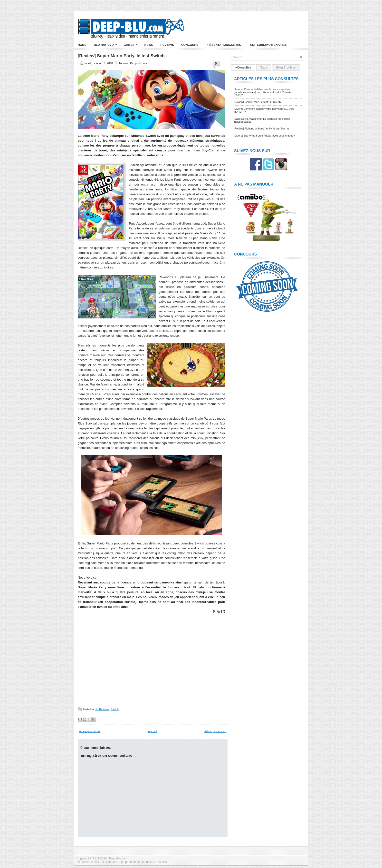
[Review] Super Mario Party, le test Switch (121, 56)
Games (132, 43)
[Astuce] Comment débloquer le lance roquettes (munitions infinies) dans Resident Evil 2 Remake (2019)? (263, 92)
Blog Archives (286, 68)
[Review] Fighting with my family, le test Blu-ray (262, 128)
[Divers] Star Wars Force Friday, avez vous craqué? (264, 136)
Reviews (167, 45)
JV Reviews (102, 709)
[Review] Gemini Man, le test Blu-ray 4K (257, 102)
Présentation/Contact (224, 45)
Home (82, 45)
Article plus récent (90, 731)
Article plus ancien (215, 731)
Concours (190, 45)
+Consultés (243, 68)
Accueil (152, 731)
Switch (115, 709)
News (149, 45)
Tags (264, 68)
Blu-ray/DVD (107, 43)
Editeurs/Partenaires (268, 45)
